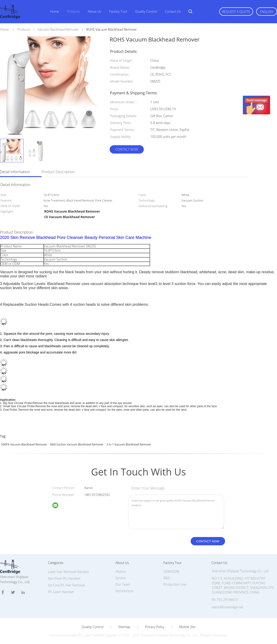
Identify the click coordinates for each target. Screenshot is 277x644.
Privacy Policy (155, 627)
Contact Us (173, 11)
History (121, 571)
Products (73, 11)
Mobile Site (187, 627)
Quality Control (146, 11)
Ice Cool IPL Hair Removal (66, 585)
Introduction (124, 591)
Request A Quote (236, 12)
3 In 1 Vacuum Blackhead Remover (129, 444)
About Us (94, 11)
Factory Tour (118, 11)
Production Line (175, 584)
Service (121, 578)
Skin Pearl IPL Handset (64, 578)
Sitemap (124, 627)
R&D (167, 578)
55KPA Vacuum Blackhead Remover (24, 444)
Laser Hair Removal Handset (69, 572)
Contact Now (127, 149)
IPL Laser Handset (61, 592)
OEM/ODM (171, 571)
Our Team (123, 584)
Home (54, 11)
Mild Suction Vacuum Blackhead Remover (77, 444)
